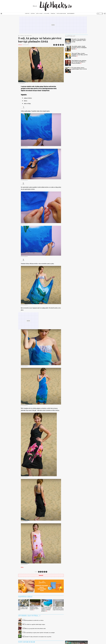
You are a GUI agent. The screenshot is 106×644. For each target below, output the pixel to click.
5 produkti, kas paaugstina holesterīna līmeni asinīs (34, 629)
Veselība (53, 14)
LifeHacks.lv (20, 45)
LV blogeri (47, 14)
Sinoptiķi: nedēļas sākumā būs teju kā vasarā (34, 609)
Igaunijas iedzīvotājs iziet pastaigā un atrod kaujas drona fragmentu (58, 609)
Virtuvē (27, 14)
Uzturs (33, 14)
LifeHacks (22, 36)
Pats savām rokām (61, 14)
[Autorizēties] (105, 14)
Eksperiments (71, 14)
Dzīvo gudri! (39, 14)
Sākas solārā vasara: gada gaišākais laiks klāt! (23, 609)
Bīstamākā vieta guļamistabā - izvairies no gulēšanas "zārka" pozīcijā (79, 41)
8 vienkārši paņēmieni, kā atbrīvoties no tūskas (33, 620)
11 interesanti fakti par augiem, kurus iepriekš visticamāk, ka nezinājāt (38, 633)
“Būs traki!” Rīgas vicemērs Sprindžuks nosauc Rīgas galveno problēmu (80, 55)
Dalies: (36, 572)
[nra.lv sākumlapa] (35, 6)
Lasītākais (70, 36)
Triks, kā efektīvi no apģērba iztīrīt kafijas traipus (34, 624)
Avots (22, 567)
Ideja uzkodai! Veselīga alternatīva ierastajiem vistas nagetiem (37, 637)
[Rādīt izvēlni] (1, 14)
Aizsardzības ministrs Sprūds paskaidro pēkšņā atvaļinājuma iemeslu (79, 48)
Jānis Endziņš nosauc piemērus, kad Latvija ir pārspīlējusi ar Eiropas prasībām (79, 62)
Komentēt (41, 575)
